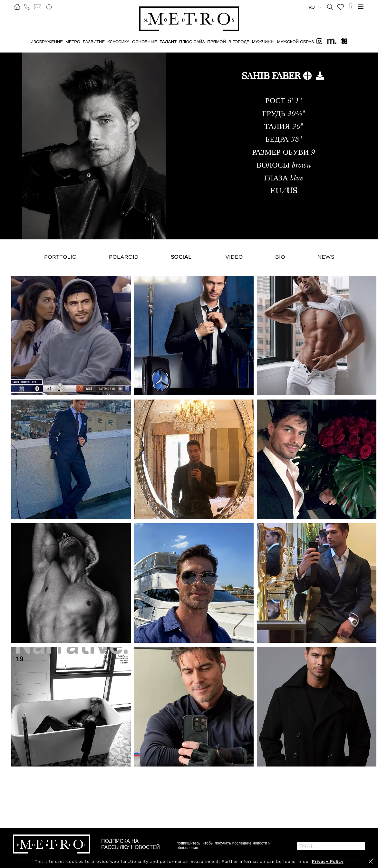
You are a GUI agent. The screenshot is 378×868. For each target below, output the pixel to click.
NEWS (326, 257)
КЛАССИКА (118, 42)
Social (181, 257)
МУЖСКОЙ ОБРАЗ (296, 42)
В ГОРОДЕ (239, 42)
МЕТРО (73, 42)
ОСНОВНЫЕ (145, 42)
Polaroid (124, 257)
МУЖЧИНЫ (263, 42)
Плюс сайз (192, 42)
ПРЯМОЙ (216, 42)
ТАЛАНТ (168, 42)
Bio (280, 257)
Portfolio (60, 257)
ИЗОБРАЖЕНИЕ (47, 42)
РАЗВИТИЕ (94, 42)
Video (234, 257)
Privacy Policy (328, 861)
